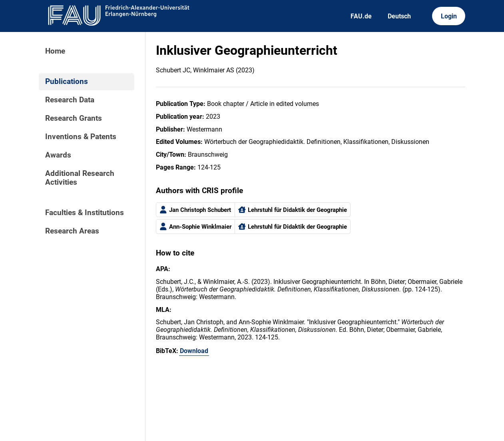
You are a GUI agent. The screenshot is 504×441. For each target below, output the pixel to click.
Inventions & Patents (81, 137)
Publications (67, 82)
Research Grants (74, 118)
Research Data (70, 100)
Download (194, 351)
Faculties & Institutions (85, 213)
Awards (58, 155)
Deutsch (399, 16)
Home (55, 51)
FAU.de (361, 16)
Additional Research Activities (80, 178)
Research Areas (72, 231)
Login (449, 16)
